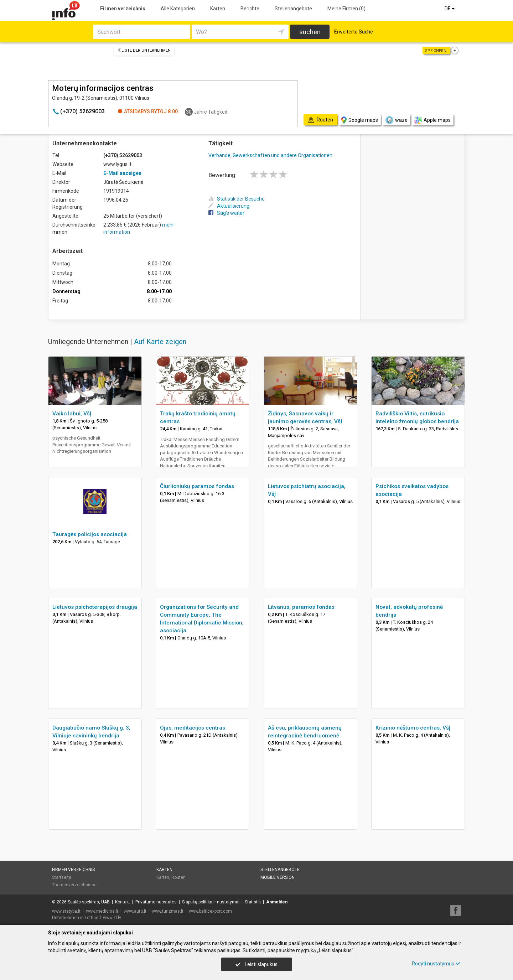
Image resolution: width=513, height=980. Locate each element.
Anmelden (277, 902)
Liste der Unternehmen (144, 50)
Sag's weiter (226, 213)
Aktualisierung (229, 206)
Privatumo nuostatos (156, 902)
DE (450, 9)
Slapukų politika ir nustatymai (211, 902)
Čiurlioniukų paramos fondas (197, 486)
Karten (218, 9)
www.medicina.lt (102, 911)
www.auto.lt (135, 911)
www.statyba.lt (66, 911)
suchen (310, 32)
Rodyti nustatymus (436, 964)
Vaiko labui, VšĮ (72, 414)
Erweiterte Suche (354, 32)
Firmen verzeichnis (123, 9)
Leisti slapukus (256, 964)
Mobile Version (278, 877)
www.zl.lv (112, 918)
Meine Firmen (346, 9)
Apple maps (432, 120)
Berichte (250, 9)
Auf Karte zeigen (160, 342)
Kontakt (123, 902)
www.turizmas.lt (168, 911)
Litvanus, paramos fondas (301, 607)
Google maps (360, 120)
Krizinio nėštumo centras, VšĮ (413, 728)
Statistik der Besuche (237, 199)
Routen (178, 877)
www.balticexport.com (210, 911)
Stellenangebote (293, 9)
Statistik (253, 902)
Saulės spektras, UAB (89, 902)
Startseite (62, 877)
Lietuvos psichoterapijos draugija (95, 607)
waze (396, 120)
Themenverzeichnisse (74, 885)
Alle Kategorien (178, 9)
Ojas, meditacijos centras (193, 728)
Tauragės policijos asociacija (90, 534)
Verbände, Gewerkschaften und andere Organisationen (270, 155)
